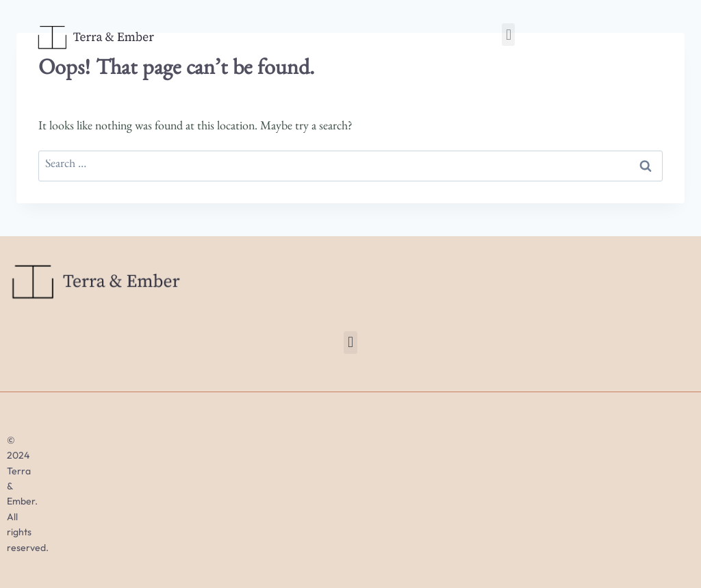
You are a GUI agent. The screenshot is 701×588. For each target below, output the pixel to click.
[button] (508, 35)
